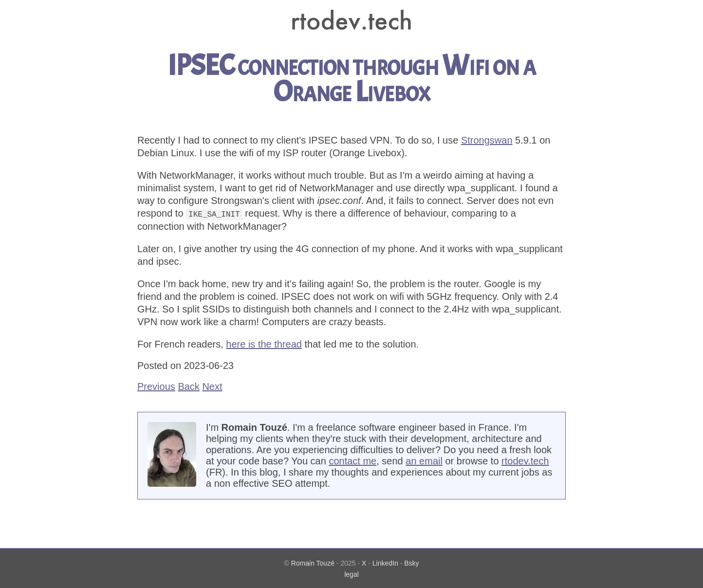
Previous (156, 386)
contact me (352, 460)
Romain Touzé (313, 563)
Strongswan (487, 140)
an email (424, 460)
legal (351, 574)
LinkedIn (385, 563)
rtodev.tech (525, 460)
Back (188, 386)
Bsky (411, 563)
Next (212, 386)
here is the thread (264, 344)
